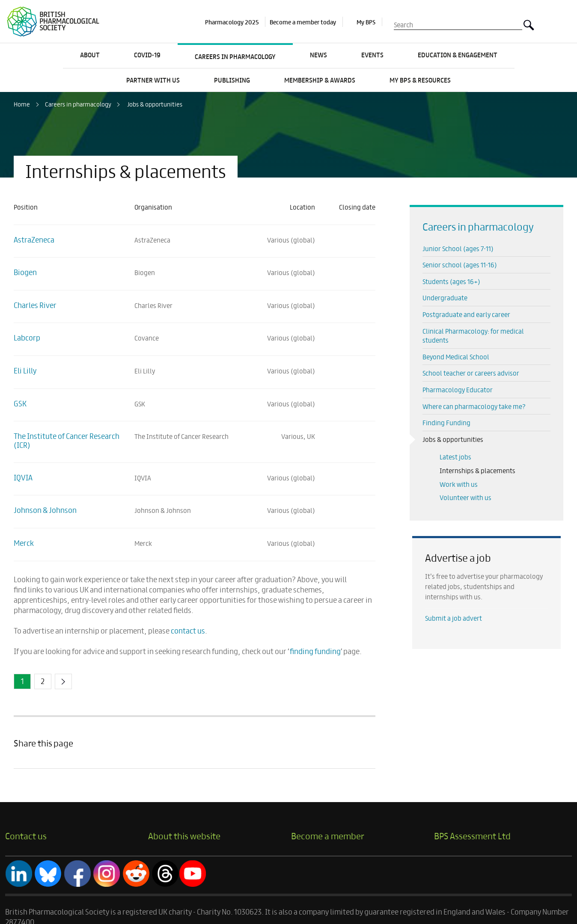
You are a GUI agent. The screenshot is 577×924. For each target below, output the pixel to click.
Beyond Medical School (456, 357)
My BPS (366, 22)
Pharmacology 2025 (232, 22)
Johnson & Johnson (45, 510)
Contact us (26, 835)
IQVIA (23, 477)
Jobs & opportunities (155, 104)
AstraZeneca (34, 239)
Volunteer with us (465, 497)
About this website (184, 835)
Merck (24, 543)
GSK (20, 403)
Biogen (25, 272)
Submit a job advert (454, 618)
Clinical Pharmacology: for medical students (473, 336)
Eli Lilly (25, 370)
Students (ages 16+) (451, 281)
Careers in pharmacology (78, 104)
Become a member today (303, 22)
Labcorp (27, 337)
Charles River (35, 305)
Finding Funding (446, 422)
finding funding (315, 651)
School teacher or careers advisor (471, 373)
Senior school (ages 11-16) (460, 265)
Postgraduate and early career (466, 314)
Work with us (459, 484)
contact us (188, 630)
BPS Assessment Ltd (472, 835)
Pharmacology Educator (458, 389)
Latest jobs (455, 457)
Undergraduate (445, 298)
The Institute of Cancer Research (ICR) (67, 440)
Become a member (328, 835)
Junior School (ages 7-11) (458, 248)
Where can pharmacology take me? (474, 406)
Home (22, 104)
